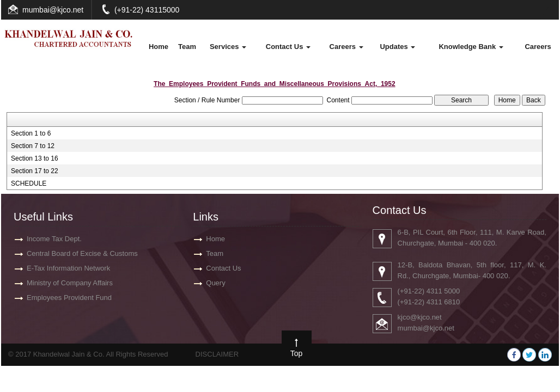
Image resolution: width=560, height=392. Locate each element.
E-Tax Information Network (68, 268)
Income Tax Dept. (54, 239)
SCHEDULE (29, 183)
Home (159, 47)
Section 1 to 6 (31, 133)
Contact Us (288, 47)
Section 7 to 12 (33, 146)
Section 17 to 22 (35, 171)
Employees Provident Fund (69, 298)
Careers (346, 47)
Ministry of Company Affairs (70, 283)
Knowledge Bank (471, 47)
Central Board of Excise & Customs (82, 253)
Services (228, 47)
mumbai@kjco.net (53, 10)
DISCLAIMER (217, 354)
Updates (397, 47)
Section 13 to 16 (35, 158)
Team (187, 47)
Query (215, 283)
